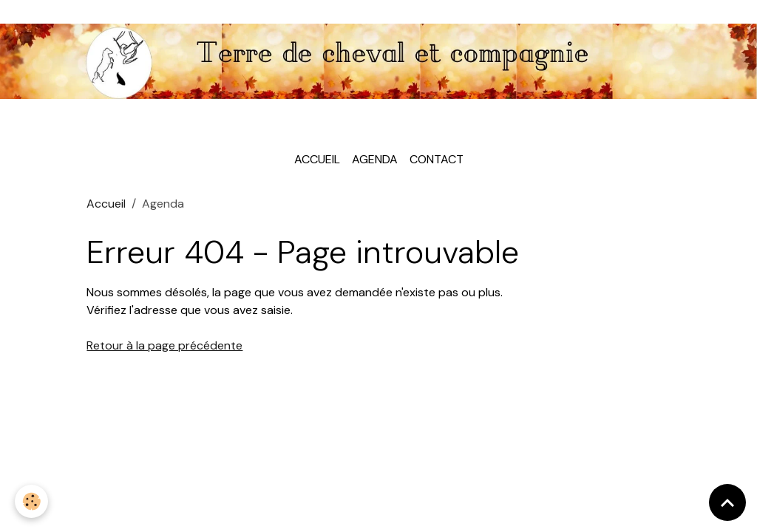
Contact (437, 159)
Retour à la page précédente (164, 345)
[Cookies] (31, 501)
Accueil (317, 159)
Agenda (375, 159)
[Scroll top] (727, 502)
